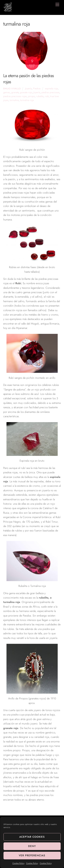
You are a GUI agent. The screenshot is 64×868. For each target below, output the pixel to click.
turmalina (14, 100)
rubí (47, 96)
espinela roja (51, 88)
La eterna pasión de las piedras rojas (29, 79)
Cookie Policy (18, 863)
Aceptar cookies (32, 837)
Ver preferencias (32, 855)
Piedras (37, 88)
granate (15, 92)
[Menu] (57, 4)
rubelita (40, 96)
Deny (32, 846)
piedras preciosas (50, 92)
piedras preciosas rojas (15, 96)
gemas (7, 92)
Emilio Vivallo (12, 89)
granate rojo (26, 92)
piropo (31, 96)
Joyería (28, 88)
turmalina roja (27, 100)
